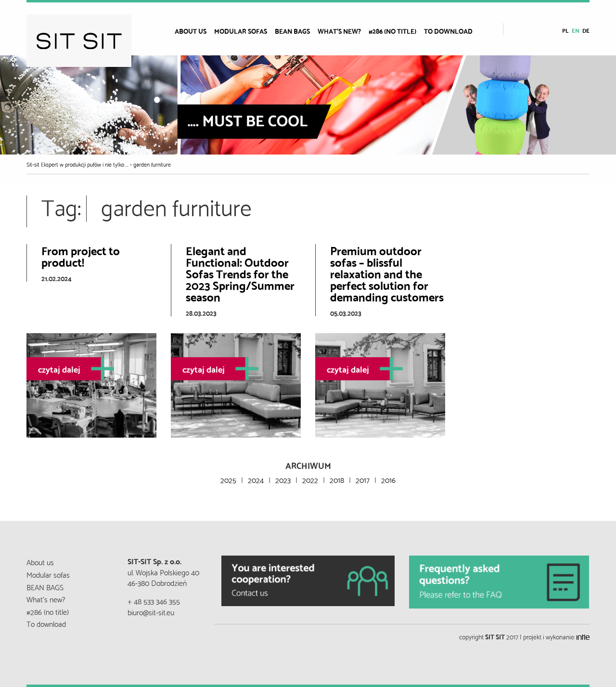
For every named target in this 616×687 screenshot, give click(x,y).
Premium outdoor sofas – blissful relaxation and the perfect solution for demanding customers (387, 273)
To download (448, 31)
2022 (310, 479)
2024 (256, 479)
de (586, 30)
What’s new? (339, 31)
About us (191, 31)
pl (565, 30)
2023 (283, 479)
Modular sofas (241, 31)
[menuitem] (194, 31)
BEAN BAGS (292, 31)
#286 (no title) (392, 31)
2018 (337, 479)
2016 (388, 479)
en (576, 30)
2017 (363, 479)
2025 (228, 479)
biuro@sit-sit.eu (151, 612)
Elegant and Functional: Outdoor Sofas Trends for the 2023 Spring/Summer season (240, 273)
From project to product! (81, 256)
